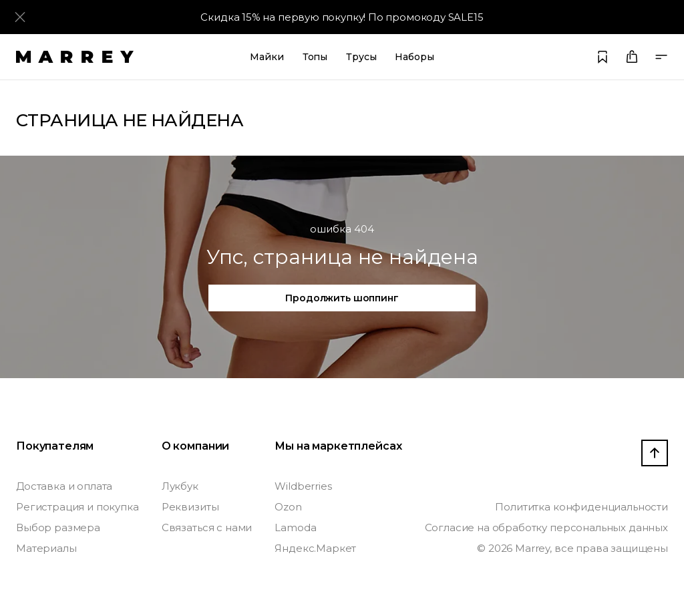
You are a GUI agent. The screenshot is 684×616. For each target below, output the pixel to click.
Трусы (361, 57)
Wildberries (303, 486)
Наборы (414, 57)
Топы (315, 57)
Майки (267, 57)
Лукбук (180, 486)
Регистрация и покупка (77, 507)
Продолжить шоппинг (342, 298)
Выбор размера (58, 527)
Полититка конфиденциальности (581, 507)
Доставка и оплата (64, 486)
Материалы (46, 548)
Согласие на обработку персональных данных (546, 527)
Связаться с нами (207, 527)
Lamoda (295, 527)
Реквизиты (190, 507)
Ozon (288, 507)
